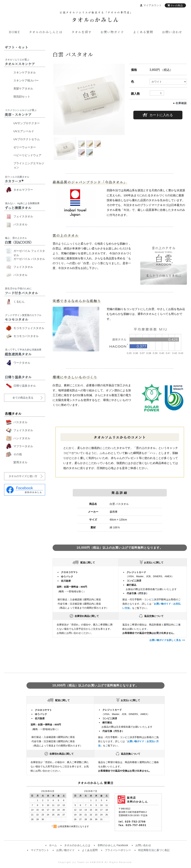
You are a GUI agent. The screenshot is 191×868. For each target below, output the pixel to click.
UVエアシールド (24, 131)
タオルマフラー (23, 190)
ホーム (53, 845)
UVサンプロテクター (27, 123)
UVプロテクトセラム (27, 139)
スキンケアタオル (25, 72)
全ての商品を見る (23, 398)
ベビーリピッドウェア (27, 155)
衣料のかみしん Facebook (113, 845)
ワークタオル (22, 363)
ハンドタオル (22, 438)
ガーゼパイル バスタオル (29, 259)
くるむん (19, 302)
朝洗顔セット (22, 96)
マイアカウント (40, 850)
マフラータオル (23, 446)
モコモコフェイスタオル (29, 328)
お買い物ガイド (112, 32)
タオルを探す (82, 32)
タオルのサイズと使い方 (23, 476)
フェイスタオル (23, 216)
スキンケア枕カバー (26, 80)
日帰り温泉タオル (25, 386)
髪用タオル (20, 462)
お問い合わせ (172, 32)
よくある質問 (143, 32)
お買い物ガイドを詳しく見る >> (167, 640)
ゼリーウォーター (25, 147)
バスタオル (20, 224)
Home (14, 32)
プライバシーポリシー (118, 850)
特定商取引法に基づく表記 (154, 850)
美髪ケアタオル (23, 88)
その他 (18, 454)
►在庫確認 (180, 103)
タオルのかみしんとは (46, 32)
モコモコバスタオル (26, 336)
